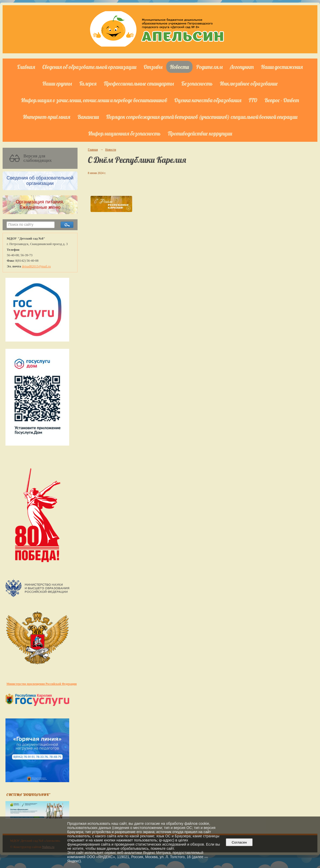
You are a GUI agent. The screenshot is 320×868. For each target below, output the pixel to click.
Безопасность (197, 83)
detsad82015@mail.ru (36, 266)
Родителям (209, 67)
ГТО (253, 100)
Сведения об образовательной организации (89, 67)
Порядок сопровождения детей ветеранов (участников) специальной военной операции (202, 117)
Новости (179, 67)
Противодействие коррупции (200, 133)
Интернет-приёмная (47, 117)
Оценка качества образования (208, 100)
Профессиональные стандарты (139, 83)
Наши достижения (282, 67)
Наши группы (57, 83)
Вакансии (88, 117)
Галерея (88, 83)
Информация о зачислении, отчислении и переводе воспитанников (94, 100)
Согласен (239, 842)
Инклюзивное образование (249, 83)
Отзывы (153, 67)
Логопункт (242, 67)
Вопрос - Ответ (282, 100)
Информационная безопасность (124, 133)
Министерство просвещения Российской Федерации (42, 684)
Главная (26, 67)
